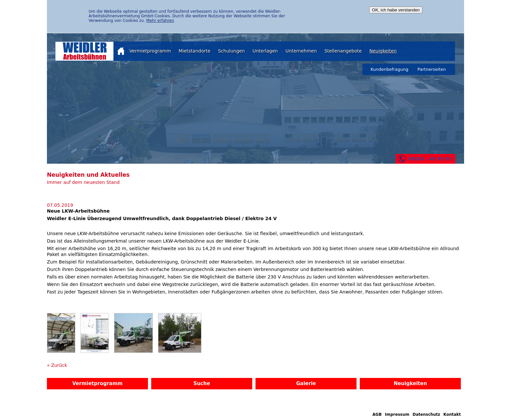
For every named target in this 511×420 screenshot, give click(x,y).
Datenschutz (426, 414)
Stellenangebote (343, 51)
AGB (377, 414)
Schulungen (231, 51)
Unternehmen (301, 51)
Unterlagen (265, 51)
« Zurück (57, 365)
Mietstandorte (195, 51)
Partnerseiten (432, 69)
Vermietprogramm (150, 51)
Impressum (397, 414)
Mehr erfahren (160, 21)
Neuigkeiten (383, 51)
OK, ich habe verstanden (396, 10)
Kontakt (452, 414)
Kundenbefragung (389, 69)
